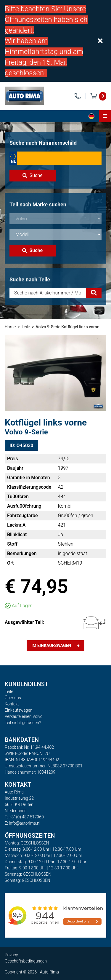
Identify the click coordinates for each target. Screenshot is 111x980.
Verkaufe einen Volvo (24, 716)
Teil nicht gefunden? (23, 723)
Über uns (13, 698)
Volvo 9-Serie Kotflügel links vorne (67, 327)
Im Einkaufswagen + (55, 646)
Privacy (11, 955)
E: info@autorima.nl (22, 823)
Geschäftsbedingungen (26, 961)
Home (10, 327)
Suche (33, 175)
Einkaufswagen (18, 710)
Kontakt (12, 704)
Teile (26, 327)
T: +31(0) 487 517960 (24, 817)
